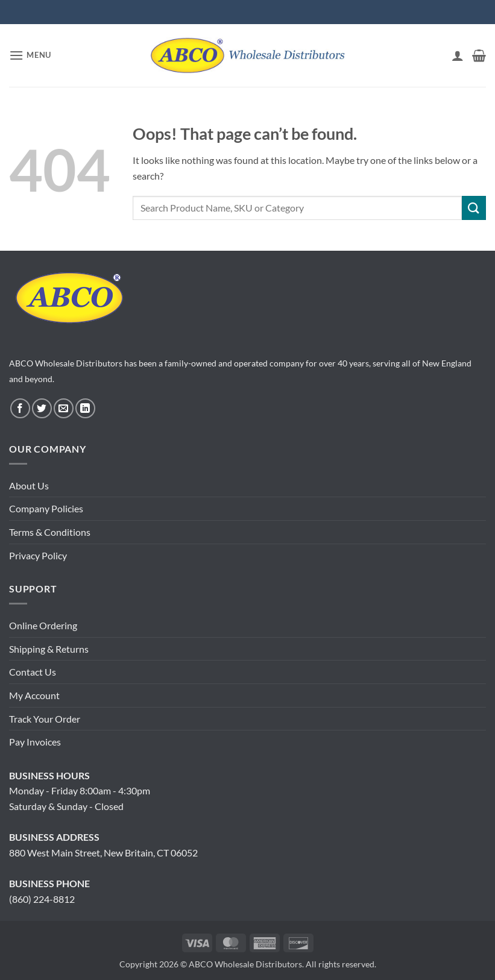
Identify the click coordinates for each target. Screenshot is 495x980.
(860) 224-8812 (42, 899)
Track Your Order (45, 719)
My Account (34, 695)
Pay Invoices (35, 742)
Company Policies (46, 508)
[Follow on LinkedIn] (85, 408)
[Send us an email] (64, 408)
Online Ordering (43, 625)
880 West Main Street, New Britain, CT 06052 (103, 853)
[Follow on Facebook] (20, 408)
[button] (30, 55)
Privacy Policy (38, 555)
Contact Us (33, 672)
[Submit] (474, 208)
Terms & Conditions (50, 532)
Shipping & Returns (49, 649)
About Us (29, 485)
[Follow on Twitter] (42, 408)
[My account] (458, 55)
